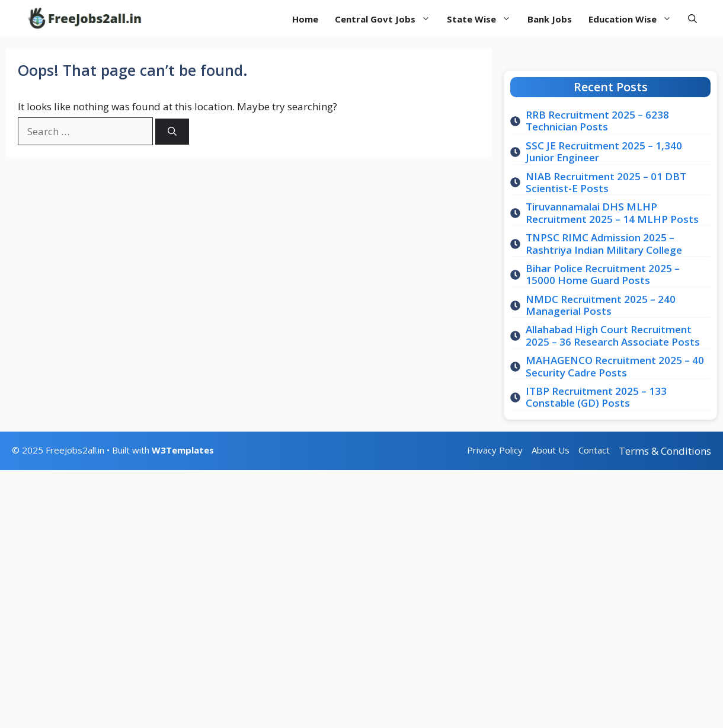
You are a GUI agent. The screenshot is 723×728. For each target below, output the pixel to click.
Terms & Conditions (665, 451)
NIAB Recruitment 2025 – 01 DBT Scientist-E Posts (606, 182)
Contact (594, 450)
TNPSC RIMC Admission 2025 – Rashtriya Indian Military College (604, 243)
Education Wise (634, 19)
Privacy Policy (495, 450)
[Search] (172, 132)
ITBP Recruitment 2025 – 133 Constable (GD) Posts (596, 397)
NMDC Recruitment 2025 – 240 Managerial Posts (601, 305)
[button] (692, 19)
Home (305, 19)
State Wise (483, 19)
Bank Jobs (550, 19)
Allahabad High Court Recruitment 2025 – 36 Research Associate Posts (613, 335)
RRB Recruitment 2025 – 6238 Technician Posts (597, 121)
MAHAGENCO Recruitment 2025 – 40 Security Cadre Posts (615, 366)
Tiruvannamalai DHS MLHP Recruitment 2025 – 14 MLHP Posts (612, 213)
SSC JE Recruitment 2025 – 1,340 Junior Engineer (604, 151)
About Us (551, 450)
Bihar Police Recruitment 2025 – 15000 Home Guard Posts (603, 274)
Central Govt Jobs (387, 19)
